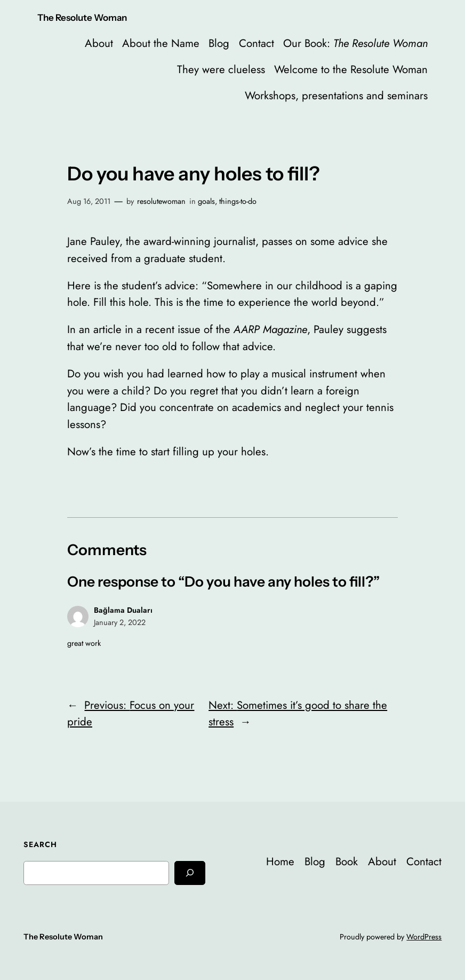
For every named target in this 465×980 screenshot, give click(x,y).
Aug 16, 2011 (89, 201)
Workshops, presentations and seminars (336, 96)
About (99, 43)
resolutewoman (161, 201)
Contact (256, 43)
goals (206, 201)
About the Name (161, 43)
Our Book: (355, 43)
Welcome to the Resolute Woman (351, 69)
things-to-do (238, 201)
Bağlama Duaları (123, 610)
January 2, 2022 (120, 622)
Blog (219, 43)
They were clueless (221, 69)
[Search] (190, 873)
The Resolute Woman (82, 18)
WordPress (424, 937)
